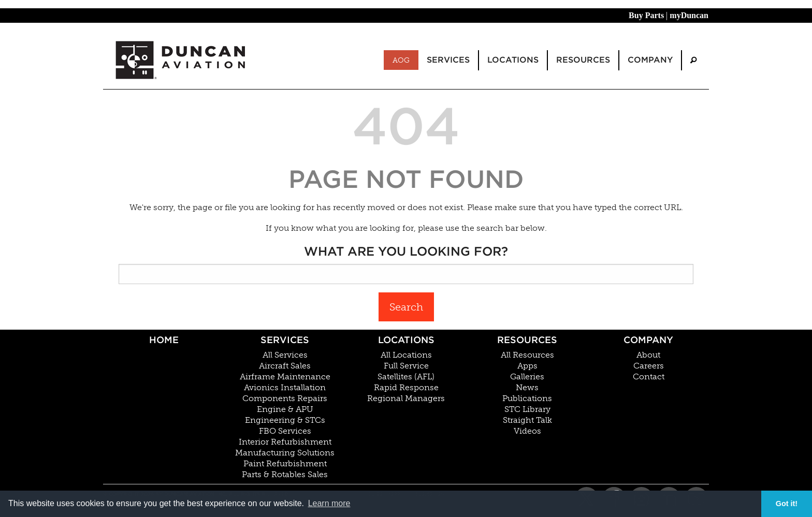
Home (164, 340)
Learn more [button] (329, 503)
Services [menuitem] (448, 60)
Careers (649, 366)
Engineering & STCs (285, 420)
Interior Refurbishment (285, 442)
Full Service (406, 366)
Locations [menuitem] (513, 60)
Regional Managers (406, 398)
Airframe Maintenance (285, 377)
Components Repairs (285, 398)
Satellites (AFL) (406, 377)
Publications (527, 398)
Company (648, 340)
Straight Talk (527, 420)
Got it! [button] (787, 504)
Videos (527, 431)
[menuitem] (693, 60)
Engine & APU (285, 409)
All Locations (406, 355)
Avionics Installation (285, 388)
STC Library (527, 409)
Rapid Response (406, 388)
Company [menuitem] (650, 60)
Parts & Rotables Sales (285, 475)
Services (285, 340)
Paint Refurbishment (285, 464)
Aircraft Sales (285, 366)
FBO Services (285, 431)
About (648, 355)
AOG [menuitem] (401, 60)
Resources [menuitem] (583, 60)
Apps (527, 366)
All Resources (527, 355)
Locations (406, 340)
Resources (527, 340)
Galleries (527, 377)
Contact (649, 377)
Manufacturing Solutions (285, 453)
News (527, 388)
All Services (285, 355)
